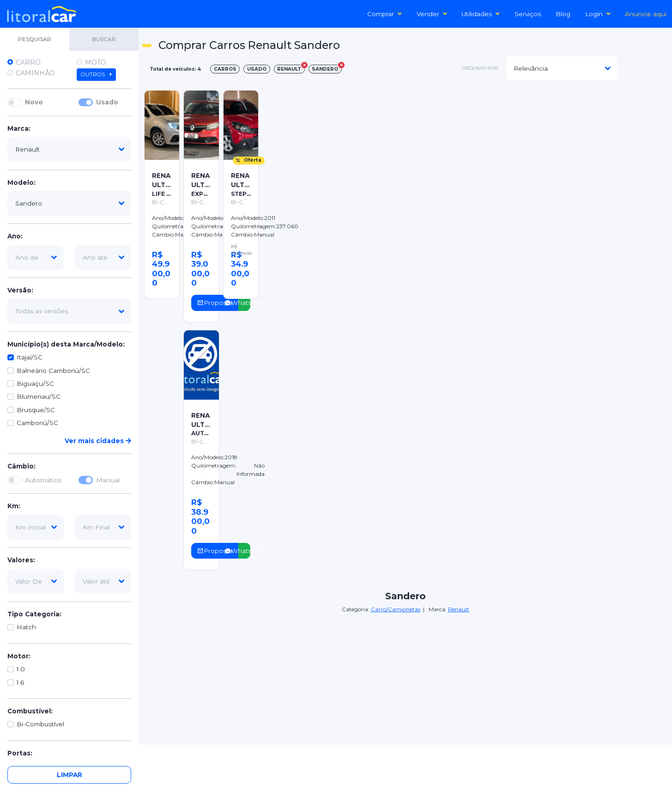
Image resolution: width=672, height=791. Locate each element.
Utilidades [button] (481, 14)
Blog (563, 14)
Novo (34, 102)
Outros (96, 74)
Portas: (20, 753)
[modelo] (69, 203)
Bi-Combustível (40, 724)
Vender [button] (432, 14)
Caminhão (35, 73)
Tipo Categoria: (34, 614)
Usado (107, 102)
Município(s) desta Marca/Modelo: (66, 344)
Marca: (19, 128)
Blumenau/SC (39, 396)
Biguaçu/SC (35, 383)
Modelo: (21, 183)
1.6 (20, 682)
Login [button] (598, 14)
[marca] (69, 149)
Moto (96, 62)
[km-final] (103, 527)
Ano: (15, 236)
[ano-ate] (103, 257)
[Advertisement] (466, 153)
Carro (28, 62)
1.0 (21, 669)
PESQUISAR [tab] (35, 39)
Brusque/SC (36, 410)
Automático (43, 480)
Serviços (528, 14)
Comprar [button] (384, 14)
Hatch (26, 627)
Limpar (70, 775)
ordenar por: (480, 68)
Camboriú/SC (37, 423)
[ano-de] (36, 257)
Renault (459, 609)
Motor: (19, 656)
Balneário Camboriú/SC (53, 371)
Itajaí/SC (30, 357)
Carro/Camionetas (396, 609)
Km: (14, 506)
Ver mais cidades (98, 441)
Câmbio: (21, 466)
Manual (108, 480)
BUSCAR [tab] (104, 39)
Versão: (20, 290)
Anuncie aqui (646, 14)
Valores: (21, 560)
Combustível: (30, 711)
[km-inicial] (36, 527)
